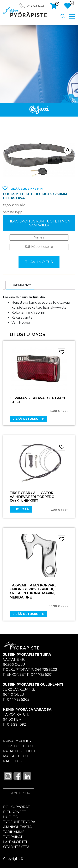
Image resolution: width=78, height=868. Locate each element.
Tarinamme (14, 832)
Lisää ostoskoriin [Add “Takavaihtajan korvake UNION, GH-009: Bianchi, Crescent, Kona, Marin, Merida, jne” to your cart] (29, 614)
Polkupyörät (17, 807)
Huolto (11, 817)
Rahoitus (12, 761)
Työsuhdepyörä (19, 822)
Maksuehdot (16, 756)
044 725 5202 (35, 6)
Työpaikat (13, 837)
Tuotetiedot (20, 285)
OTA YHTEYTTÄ (19, 793)
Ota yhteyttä (16, 847)
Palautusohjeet (19, 751)
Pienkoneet (15, 812)
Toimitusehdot (18, 746)
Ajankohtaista (17, 827)
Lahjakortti (15, 842)
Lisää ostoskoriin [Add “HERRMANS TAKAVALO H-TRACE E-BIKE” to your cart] (29, 419)
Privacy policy (17, 741)
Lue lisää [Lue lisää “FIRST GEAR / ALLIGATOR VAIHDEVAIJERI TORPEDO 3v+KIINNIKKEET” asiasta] (21, 509)
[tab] (20, 285)
